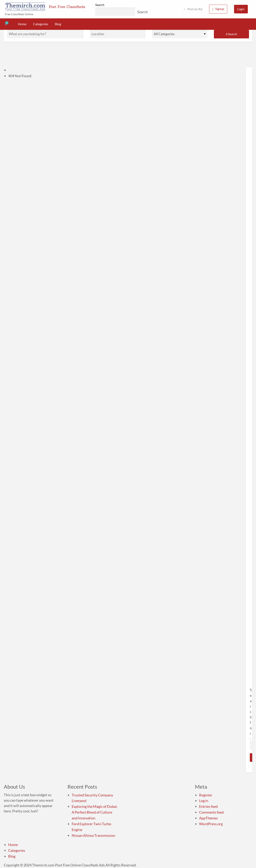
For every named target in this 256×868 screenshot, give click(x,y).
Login (241, 9)
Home (22, 24)
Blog (58, 24)
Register (206, 795)
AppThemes (208, 818)
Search (100, 5)
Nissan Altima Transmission (93, 835)
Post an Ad (193, 9)
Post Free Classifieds (67, 7)
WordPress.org (211, 824)
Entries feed (208, 806)
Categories (41, 24)
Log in (204, 801)
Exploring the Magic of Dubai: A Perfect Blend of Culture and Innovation (95, 812)
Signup (218, 9)
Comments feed (211, 812)
